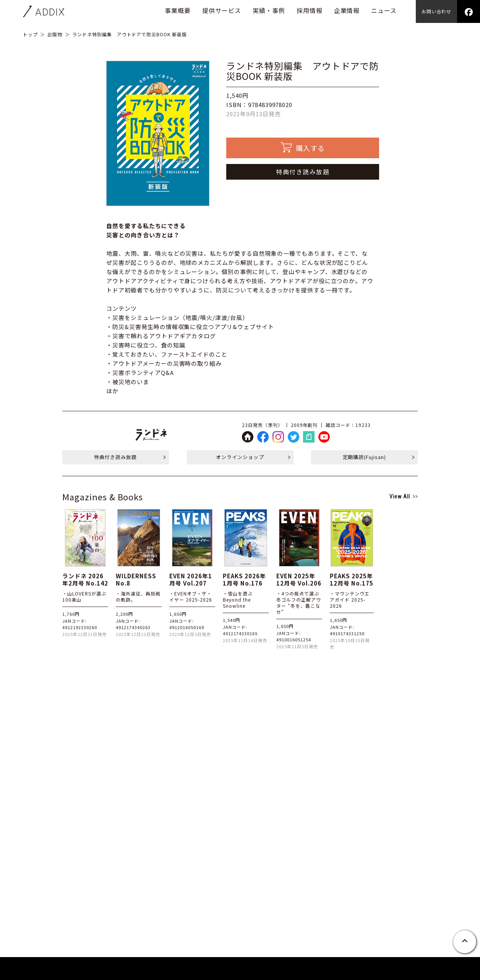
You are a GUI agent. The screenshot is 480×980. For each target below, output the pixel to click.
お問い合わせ (436, 11)
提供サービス (222, 10)
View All (400, 496)
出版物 (55, 34)
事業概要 (178, 10)
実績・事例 (269, 10)
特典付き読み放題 (303, 172)
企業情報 (347, 10)
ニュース (384, 10)
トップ (30, 34)
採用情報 (310, 10)
